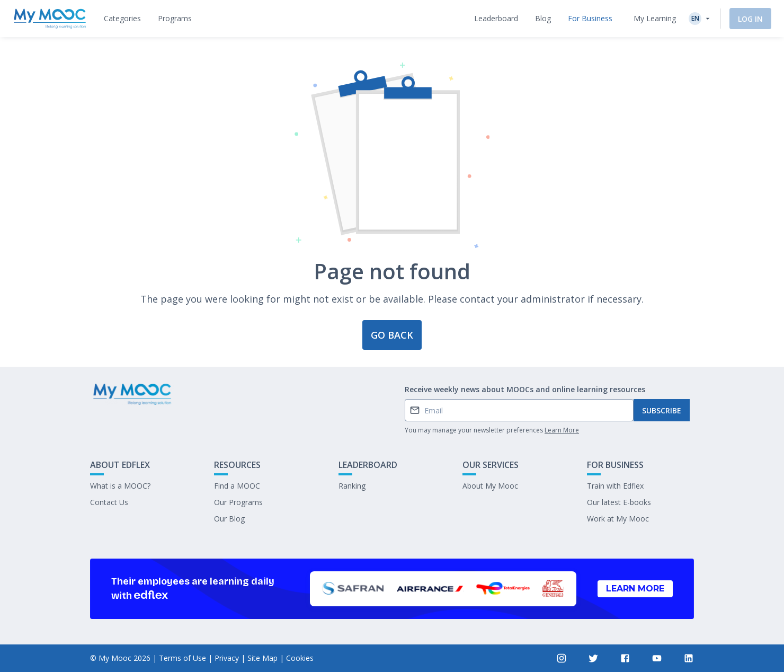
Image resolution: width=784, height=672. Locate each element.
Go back (392, 335)
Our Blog (229, 519)
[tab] (122, 19)
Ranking (352, 486)
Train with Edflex (615, 486)
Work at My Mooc (618, 519)
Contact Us (109, 502)
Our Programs (238, 502)
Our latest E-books (619, 502)
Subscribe (662, 410)
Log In (750, 19)
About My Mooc (490, 486)
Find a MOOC (237, 486)
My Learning (655, 18)
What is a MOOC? (120, 486)
